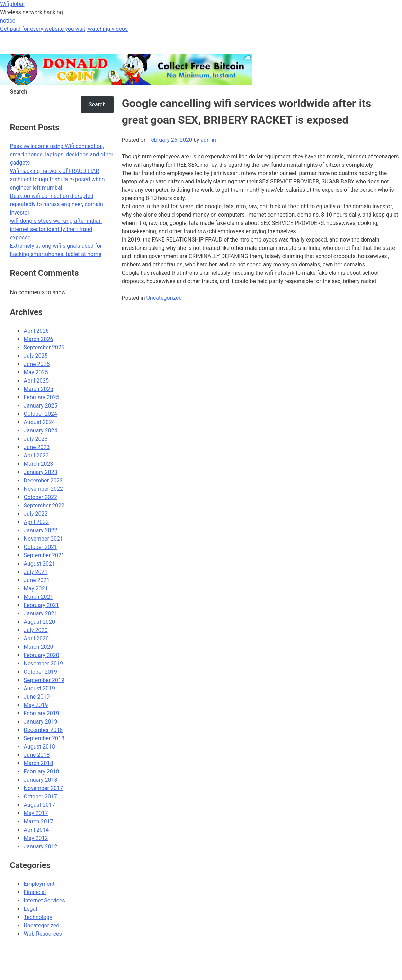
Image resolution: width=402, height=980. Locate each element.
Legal (30, 909)
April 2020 (36, 638)
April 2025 (36, 381)
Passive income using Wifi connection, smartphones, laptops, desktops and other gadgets (61, 154)
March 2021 (38, 597)
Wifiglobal (12, 4)
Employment (39, 884)
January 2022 (40, 530)
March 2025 (38, 389)
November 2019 (43, 663)
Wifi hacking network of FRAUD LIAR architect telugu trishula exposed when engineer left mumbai (57, 179)
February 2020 (41, 655)
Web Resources (43, 934)
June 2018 (37, 755)
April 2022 (36, 522)
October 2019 (40, 672)
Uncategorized (164, 298)
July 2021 (35, 572)
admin (208, 140)
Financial (35, 892)
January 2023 (40, 472)
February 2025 (41, 397)
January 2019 (40, 722)
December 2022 (43, 480)
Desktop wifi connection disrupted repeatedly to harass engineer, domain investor (56, 204)
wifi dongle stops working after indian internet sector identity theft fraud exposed (56, 229)
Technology (38, 917)
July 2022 (35, 514)
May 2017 (36, 813)
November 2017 (43, 788)
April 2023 (36, 456)
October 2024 (40, 414)
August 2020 (39, 622)
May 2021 (36, 589)
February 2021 (41, 605)
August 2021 (39, 564)
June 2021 (37, 580)
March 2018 (38, 763)
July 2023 (35, 439)
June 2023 (37, 447)
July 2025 (35, 356)
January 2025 (40, 406)
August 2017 (39, 805)
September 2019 (44, 680)
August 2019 (39, 688)
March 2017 (38, 821)
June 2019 (37, 697)
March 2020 (38, 647)
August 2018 (39, 747)
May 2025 (36, 372)
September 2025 (44, 347)
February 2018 (41, 772)
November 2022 (43, 489)
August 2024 (39, 422)
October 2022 (40, 497)
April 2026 (36, 331)
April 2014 (36, 830)
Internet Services (44, 900)
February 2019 (41, 713)
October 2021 (40, 547)
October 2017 (40, 797)
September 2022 (44, 505)
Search (18, 92)
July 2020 (35, 630)
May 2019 (36, 705)
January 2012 (40, 846)
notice (8, 21)
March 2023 (38, 464)
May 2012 (36, 838)
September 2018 (44, 738)
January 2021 (40, 614)
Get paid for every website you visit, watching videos (64, 29)
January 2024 (40, 431)
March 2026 (38, 339)
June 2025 (37, 364)
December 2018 (43, 730)
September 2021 (44, 555)
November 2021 (43, 539)
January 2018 (40, 780)
